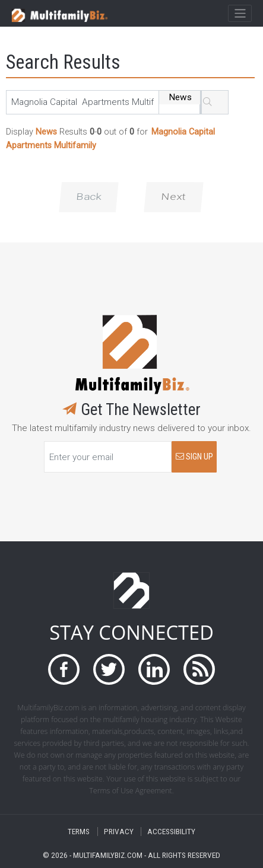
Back (89, 197)
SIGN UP (194, 457)
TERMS (79, 832)
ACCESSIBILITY (171, 832)
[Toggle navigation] (240, 14)
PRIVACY (119, 832)
